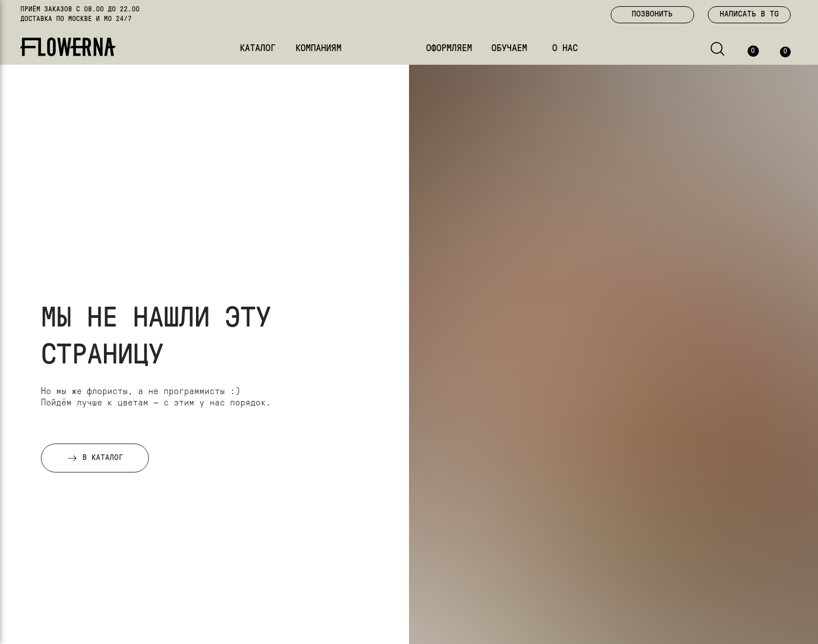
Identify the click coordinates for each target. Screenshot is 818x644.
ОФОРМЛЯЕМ (449, 49)
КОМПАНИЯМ (318, 49)
